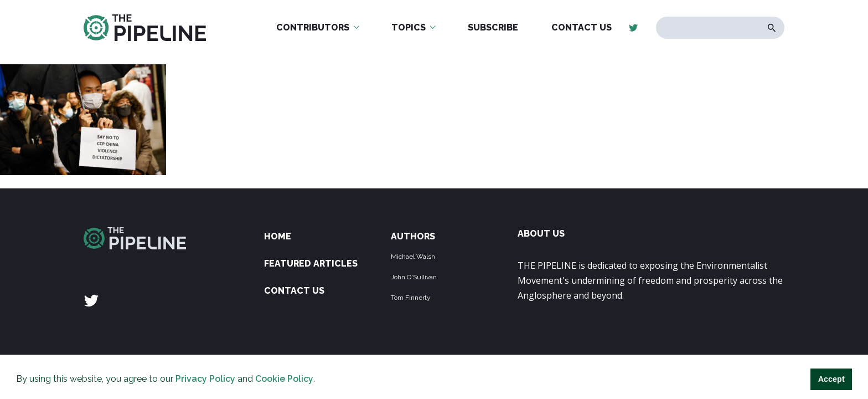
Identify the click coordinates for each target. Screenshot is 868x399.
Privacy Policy (205, 379)
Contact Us (582, 27)
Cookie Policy (284, 379)
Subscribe (493, 27)
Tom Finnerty (411, 298)
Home (278, 236)
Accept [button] (831, 379)
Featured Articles (311, 264)
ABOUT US (541, 234)
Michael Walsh (413, 257)
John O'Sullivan (414, 277)
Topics (409, 27)
